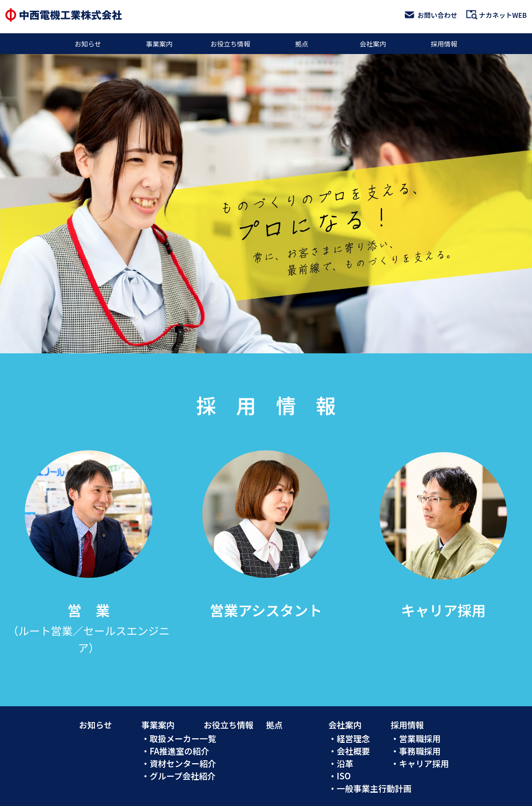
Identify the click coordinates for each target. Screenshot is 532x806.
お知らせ (88, 44)
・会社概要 (349, 751)
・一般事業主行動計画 (370, 788)
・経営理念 (349, 738)
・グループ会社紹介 (179, 776)
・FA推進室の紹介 (175, 751)
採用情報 (444, 44)
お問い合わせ (431, 15)
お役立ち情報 (230, 44)
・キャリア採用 (420, 763)
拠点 (302, 44)
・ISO (340, 776)
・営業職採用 (416, 738)
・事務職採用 (416, 751)
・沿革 (341, 763)
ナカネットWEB (496, 15)
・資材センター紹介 (179, 763)
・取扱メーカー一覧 (179, 738)
